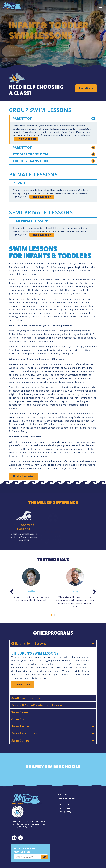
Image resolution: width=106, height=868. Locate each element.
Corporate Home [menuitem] (66, 798)
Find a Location (26, 139)
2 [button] (55, 615)
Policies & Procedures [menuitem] (66, 808)
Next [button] (95, 592)
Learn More (23, 684)
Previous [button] (11, 592)
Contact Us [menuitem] (64, 805)
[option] (31, 585)
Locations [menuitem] (62, 794)
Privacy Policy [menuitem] (65, 812)
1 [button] (51, 615)
